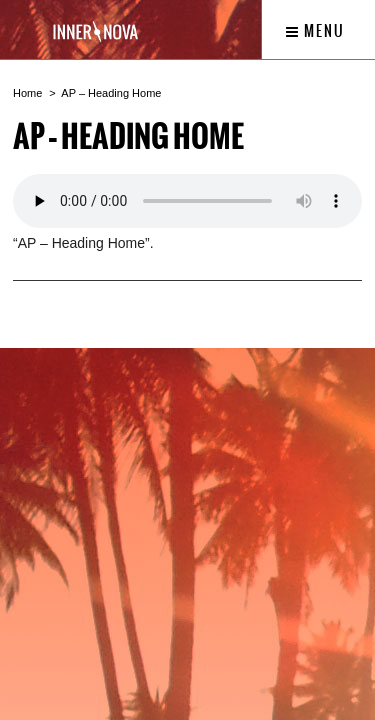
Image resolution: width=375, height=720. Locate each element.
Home (27, 93)
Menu (315, 31)
